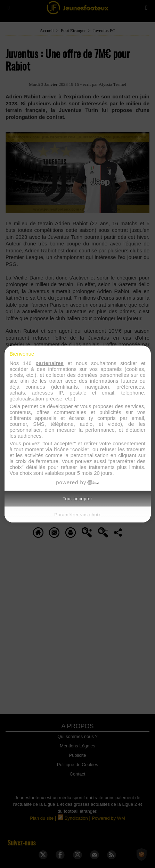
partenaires (50, 363)
